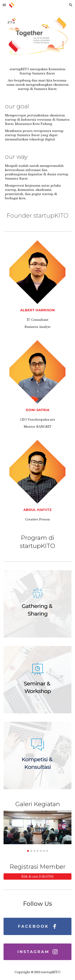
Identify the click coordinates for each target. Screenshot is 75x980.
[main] (37, 79)
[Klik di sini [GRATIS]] (37, 876)
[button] (4, 5)
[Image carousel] (37, 831)
